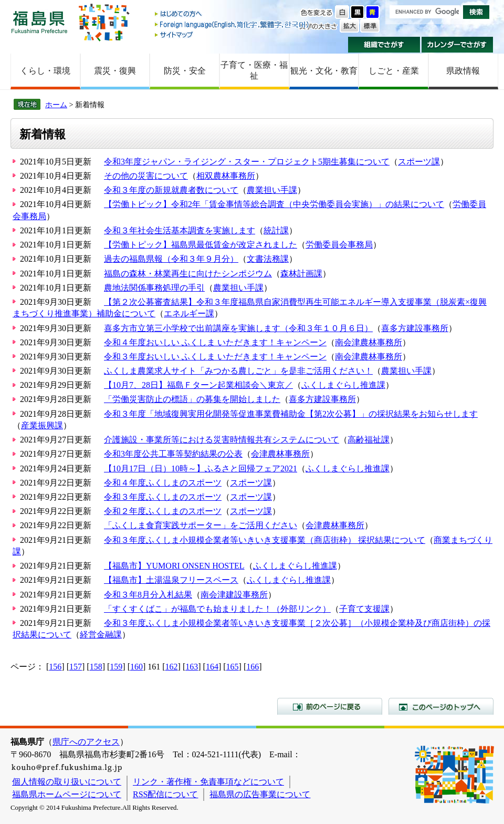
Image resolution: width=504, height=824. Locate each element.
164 (212, 667)
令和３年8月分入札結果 (148, 595)
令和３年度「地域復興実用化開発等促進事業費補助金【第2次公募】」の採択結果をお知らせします (291, 414)
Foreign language (233, 24)
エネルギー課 (189, 313)
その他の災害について (146, 176)
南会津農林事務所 (369, 342)
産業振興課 (42, 425)
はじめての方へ (233, 14)
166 (253, 667)
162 (172, 667)
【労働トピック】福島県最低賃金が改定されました (201, 245)
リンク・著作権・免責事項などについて (208, 782)
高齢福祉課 (369, 440)
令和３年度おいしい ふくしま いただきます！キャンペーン (215, 357)
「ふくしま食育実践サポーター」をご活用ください (201, 525)
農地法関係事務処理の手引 (154, 288)
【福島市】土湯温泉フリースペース (171, 580)
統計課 (276, 230)
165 (233, 667)
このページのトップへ (441, 706)
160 (136, 667)
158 (96, 667)
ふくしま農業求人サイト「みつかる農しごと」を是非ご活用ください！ (238, 371)
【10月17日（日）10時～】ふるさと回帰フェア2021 (201, 468)
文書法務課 (268, 259)
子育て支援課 (364, 609)
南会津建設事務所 (234, 595)
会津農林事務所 (280, 454)
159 (116, 667)
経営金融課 (101, 635)
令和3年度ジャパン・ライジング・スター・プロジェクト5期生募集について (247, 162)
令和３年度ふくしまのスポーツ (163, 497)
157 (76, 667)
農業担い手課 (272, 190)
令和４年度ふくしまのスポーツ (163, 483)
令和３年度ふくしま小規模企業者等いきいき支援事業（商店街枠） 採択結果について (265, 540)
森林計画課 (301, 274)
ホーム (56, 105)
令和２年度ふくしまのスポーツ (163, 511)
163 (192, 667)
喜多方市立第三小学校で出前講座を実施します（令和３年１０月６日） (238, 328)
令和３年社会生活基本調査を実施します (180, 230)
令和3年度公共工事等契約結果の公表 (173, 454)
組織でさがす (384, 45)
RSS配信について (165, 794)
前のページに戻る (330, 706)
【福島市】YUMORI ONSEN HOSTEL (174, 566)
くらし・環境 (45, 71)
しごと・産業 (394, 71)
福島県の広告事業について (260, 794)
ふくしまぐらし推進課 (343, 385)
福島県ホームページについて (67, 794)
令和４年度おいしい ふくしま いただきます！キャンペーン (215, 342)
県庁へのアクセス (86, 742)
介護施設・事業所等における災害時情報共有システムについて (222, 440)
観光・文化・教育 (324, 71)
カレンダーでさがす (458, 45)
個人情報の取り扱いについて (67, 782)
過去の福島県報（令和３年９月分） (171, 259)
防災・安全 (185, 71)
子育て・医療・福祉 (254, 70)
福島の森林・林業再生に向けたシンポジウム (188, 274)
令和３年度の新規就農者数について (171, 190)
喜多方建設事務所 (415, 328)
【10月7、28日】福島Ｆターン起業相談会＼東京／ (198, 385)
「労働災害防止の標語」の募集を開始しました (192, 399)
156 (55, 667)
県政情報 (463, 71)
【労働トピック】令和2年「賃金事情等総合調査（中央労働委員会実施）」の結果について (274, 204)
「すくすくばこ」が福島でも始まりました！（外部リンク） (217, 609)
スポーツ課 (419, 162)
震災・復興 (115, 71)
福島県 (39, 22)
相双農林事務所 (226, 176)
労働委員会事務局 (339, 245)
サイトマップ (233, 34)
